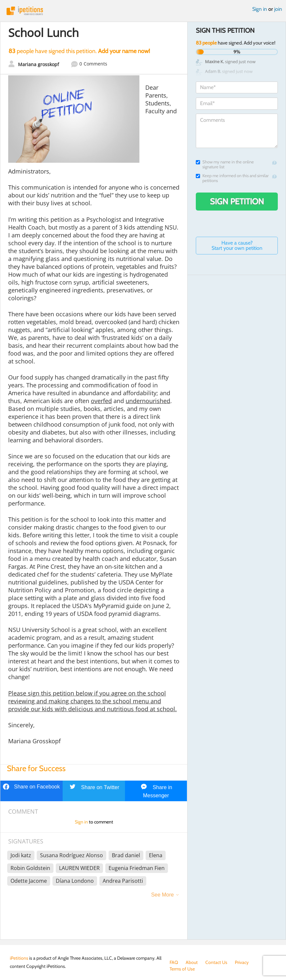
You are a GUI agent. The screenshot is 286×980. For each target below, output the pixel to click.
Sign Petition (237, 201)
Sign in (260, 9)
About (192, 962)
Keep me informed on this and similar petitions (232, 178)
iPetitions (143, 11)
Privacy (242, 962)
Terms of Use (182, 969)
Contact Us (216, 962)
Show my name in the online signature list (225, 164)
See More (163, 895)
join (278, 9)
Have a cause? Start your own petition (237, 245)
